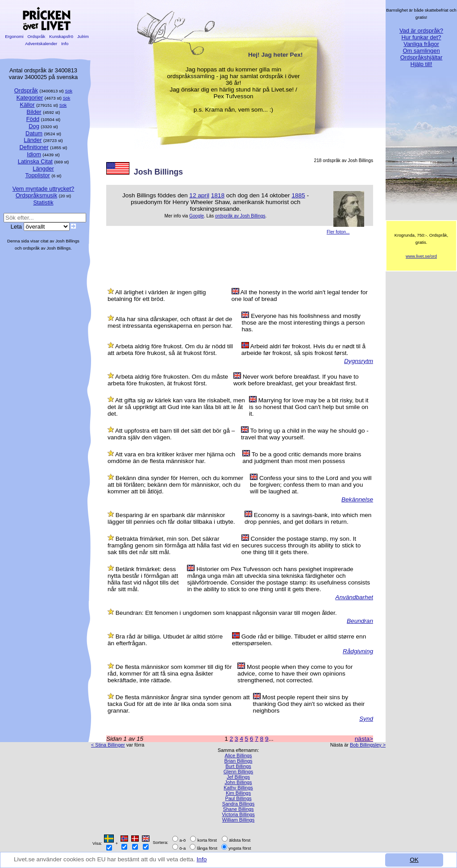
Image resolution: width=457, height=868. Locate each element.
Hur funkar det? (422, 37)
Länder (33, 140)
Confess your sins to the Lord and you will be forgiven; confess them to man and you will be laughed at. (311, 485)
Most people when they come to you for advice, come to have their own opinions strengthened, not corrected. (295, 674)
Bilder (34, 112)
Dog (34, 126)
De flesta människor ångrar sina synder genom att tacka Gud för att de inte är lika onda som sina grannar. (179, 704)
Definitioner (34, 147)
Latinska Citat (35, 161)
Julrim (83, 36)
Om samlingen (421, 51)
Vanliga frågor (421, 44)
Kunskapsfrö (61, 36)
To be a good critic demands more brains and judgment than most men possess (302, 458)
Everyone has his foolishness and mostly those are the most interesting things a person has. (303, 323)
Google (197, 216)
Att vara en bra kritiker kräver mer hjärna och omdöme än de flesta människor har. (171, 458)
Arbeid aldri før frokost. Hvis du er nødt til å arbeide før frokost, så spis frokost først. (303, 350)
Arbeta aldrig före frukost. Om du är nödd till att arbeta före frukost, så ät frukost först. (170, 350)
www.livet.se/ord (421, 256)
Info (202, 859)
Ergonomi (14, 36)
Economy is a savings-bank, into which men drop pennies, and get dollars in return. (308, 518)
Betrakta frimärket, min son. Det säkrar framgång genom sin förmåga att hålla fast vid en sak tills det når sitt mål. (173, 545)
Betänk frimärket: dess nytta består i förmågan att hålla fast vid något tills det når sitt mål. (143, 579)
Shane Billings (239, 809)
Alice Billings (238, 755)
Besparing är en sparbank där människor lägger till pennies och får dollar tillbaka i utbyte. (171, 518)
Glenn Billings (239, 772)
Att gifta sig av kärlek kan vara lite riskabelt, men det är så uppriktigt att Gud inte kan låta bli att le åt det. (176, 407)
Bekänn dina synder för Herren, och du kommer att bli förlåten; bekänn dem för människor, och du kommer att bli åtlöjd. (175, 485)
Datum (34, 133)
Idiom (34, 154)
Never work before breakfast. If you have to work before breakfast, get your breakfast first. (296, 380)
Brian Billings (239, 761)
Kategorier (30, 98)
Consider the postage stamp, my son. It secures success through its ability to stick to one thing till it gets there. (301, 545)
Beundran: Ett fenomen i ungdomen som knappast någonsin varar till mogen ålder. (226, 613)
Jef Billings (238, 777)
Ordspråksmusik (36, 195)
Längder (43, 169)
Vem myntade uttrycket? (43, 189)
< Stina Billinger (108, 745)
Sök (69, 91)
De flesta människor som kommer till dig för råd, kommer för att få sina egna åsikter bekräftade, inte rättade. (170, 674)
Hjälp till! (422, 64)
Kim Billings (238, 793)
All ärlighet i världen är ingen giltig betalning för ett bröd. (157, 296)
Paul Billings (238, 798)
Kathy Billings (238, 788)
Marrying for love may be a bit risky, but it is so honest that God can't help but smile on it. (309, 407)
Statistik (43, 202)
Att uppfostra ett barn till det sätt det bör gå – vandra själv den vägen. (171, 434)
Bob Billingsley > (368, 745)
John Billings (238, 782)
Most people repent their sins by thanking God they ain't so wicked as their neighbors (309, 704)
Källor (27, 105)
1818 (218, 195)
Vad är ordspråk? (421, 31)
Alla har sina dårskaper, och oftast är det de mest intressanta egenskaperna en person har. (170, 322)
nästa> (364, 739)
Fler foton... (338, 232)
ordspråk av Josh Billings (240, 216)
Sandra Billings (239, 804)
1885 (298, 195)
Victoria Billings (238, 814)
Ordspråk (36, 36)
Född (33, 119)
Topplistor (38, 175)
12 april (199, 195)
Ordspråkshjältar (422, 57)
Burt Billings (238, 766)
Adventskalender (41, 44)
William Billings (239, 820)
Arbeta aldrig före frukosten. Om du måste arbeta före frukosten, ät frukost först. (168, 380)
